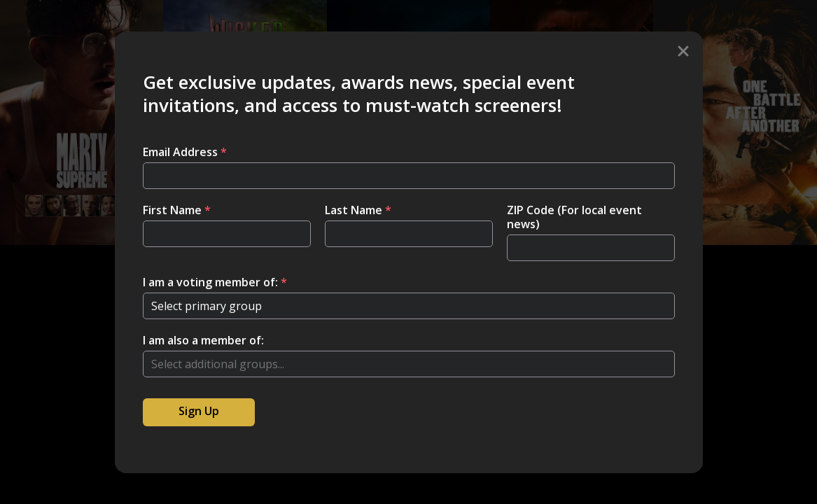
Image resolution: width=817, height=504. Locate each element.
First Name (177, 210)
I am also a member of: (203, 340)
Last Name (358, 210)
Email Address (185, 152)
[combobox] (409, 364)
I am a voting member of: (215, 282)
